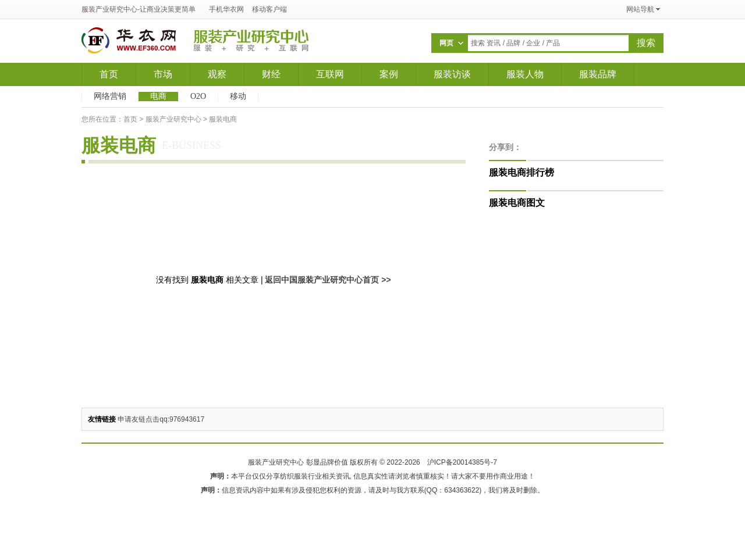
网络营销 (110, 96)
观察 (217, 74)
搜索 (646, 43)
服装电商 (223, 119)
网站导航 (640, 9)
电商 (158, 96)
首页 (109, 74)
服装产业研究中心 (109, 9)
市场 (163, 74)
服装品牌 (598, 74)
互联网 (330, 74)
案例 (389, 74)
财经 (271, 74)
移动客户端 (269, 9)
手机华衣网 (226, 9)
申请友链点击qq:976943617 (161, 419)
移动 (238, 96)
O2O (198, 96)
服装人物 (525, 74)
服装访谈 (452, 74)
